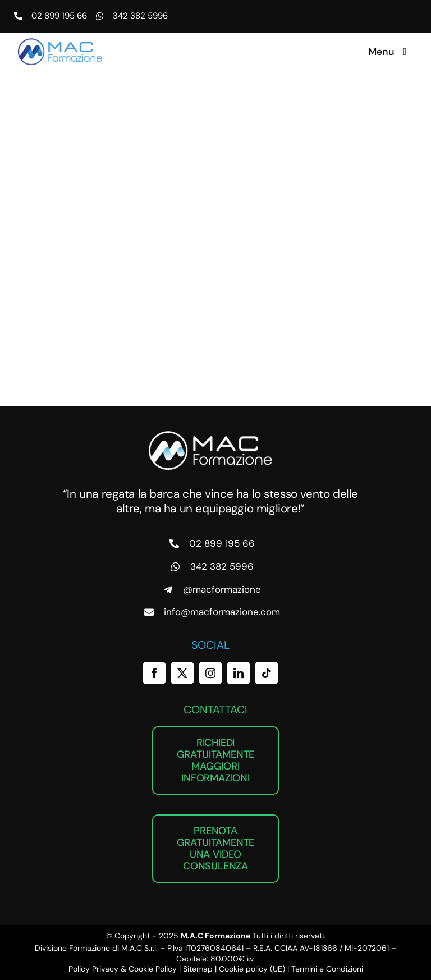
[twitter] (182, 673)
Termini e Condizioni (327, 969)
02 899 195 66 (59, 16)
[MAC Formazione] (210, 435)
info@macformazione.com (222, 612)
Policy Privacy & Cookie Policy (123, 969)
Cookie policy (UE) (252, 969)
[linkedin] (239, 673)
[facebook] (154, 673)
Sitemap (198, 969)
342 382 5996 (140, 16)
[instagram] (210, 673)
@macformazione (222, 589)
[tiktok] (267, 673)
